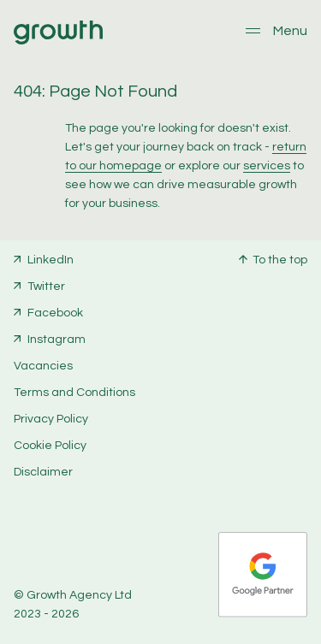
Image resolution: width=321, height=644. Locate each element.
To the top (280, 260)
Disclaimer (43, 472)
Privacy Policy (51, 419)
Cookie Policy (50, 446)
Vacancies (43, 366)
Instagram (56, 340)
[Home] (58, 41)
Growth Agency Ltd (79, 595)
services (267, 166)
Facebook (55, 313)
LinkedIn (51, 260)
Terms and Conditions (74, 393)
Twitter (46, 287)
